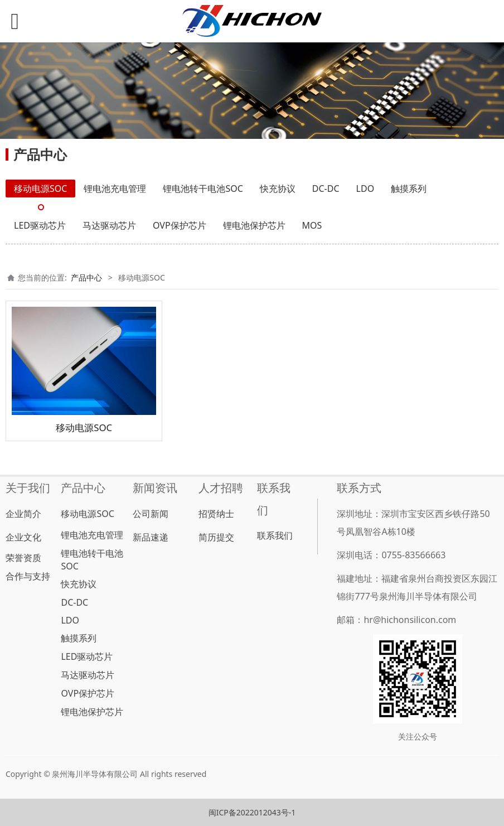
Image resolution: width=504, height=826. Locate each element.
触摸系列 (409, 189)
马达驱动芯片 (109, 225)
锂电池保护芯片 (254, 225)
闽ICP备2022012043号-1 (252, 812)
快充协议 (278, 189)
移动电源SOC (40, 189)
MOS (312, 225)
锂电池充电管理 (115, 189)
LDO (365, 189)
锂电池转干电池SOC (203, 189)
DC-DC (326, 189)
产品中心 (86, 277)
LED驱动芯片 (40, 225)
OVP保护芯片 (180, 225)
